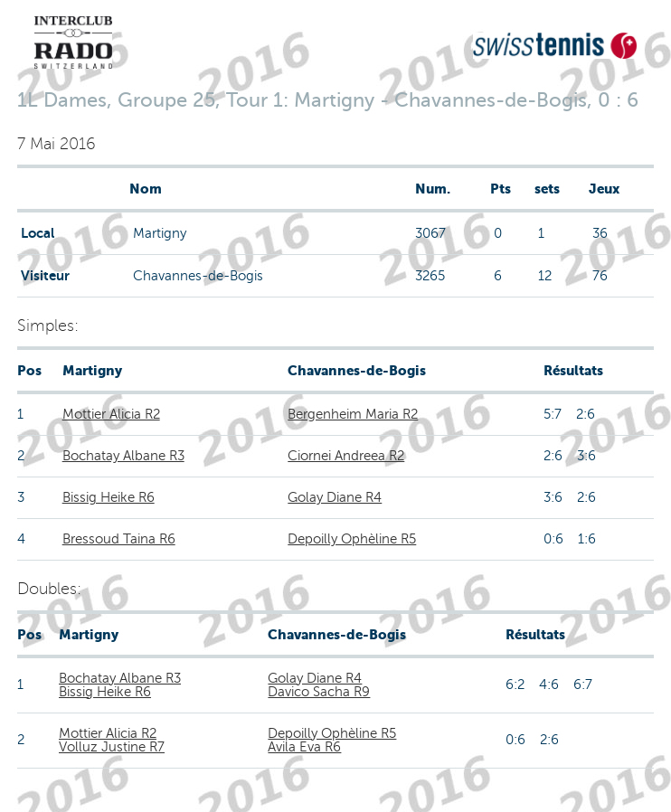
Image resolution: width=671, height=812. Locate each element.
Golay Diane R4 (335, 497)
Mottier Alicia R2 (111, 414)
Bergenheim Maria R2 (353, 414)
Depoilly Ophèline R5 (352, 539)
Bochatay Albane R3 (123, 456)
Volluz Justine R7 (112, 747)
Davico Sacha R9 (319, 692)
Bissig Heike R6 (109, 497)
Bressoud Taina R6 (119, 539)
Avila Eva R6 (304, 747)
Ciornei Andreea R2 (346, 456)
